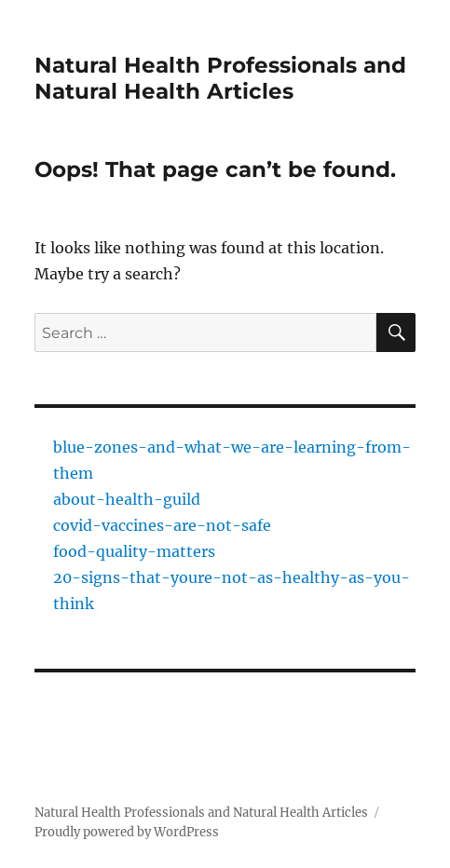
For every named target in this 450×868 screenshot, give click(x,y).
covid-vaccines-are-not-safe (162, 525)
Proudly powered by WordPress (127, 832)
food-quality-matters (134, 551)
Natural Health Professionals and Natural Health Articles (220, 78)
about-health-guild (127, 499)
